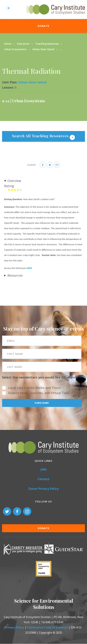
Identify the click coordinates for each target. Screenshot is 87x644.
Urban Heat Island (44, 49)
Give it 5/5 (21, 190)
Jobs (43, 469)
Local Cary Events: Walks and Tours (34, 388)
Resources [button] (15, 275)
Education (23, 44)
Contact (43, 479)
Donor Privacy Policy (43, 489)
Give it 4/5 (18, 190)
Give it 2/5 (12, 190)
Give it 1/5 (9, 190)
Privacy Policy (14, 627)
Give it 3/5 (15, 190)
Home (8, 44)
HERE (29, 268)
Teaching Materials (47, 44)
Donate (44, 26)
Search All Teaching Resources (41, 136)
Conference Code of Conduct (47, 627)
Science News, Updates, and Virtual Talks (39, 393)
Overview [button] (14, 181)
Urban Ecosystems (15, 49)
